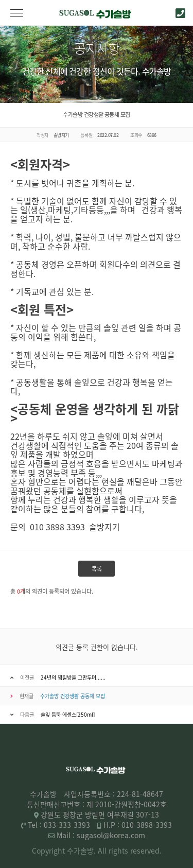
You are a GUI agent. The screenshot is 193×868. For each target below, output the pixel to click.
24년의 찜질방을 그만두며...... (73, 677)
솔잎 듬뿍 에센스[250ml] (68, 714)
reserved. (146, 850)
